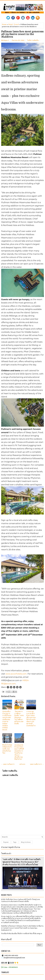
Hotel (10, 24)
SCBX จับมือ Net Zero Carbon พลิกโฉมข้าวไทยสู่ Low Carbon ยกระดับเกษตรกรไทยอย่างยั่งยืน (21, 900)
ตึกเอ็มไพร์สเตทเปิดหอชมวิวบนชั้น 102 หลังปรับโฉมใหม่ (7, 749)
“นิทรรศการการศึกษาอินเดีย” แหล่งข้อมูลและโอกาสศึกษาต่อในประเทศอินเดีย (19, 718)
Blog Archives (26, 842)
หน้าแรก (22, 764)
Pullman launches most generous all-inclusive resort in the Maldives (22, 34)
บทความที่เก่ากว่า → (37, 764)
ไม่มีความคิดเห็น (33, 40)
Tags (15, 842)
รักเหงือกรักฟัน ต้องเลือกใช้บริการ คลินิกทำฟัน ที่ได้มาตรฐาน (22, 934)
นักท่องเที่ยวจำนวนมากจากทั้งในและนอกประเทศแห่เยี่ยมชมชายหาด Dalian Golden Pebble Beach (7, 721)
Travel (16, 24)
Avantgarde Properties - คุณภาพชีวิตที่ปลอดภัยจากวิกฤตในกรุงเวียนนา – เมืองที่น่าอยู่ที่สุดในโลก (19, 752)
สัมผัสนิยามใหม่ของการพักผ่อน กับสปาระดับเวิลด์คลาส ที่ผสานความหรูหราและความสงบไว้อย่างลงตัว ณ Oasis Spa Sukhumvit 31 (22, 928)
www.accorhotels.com (16, 674)
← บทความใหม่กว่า (8, 764)
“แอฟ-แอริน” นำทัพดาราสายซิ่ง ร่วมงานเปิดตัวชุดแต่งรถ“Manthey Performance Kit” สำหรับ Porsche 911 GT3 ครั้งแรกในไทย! (22, 862)
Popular (6, 842)
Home (4, 24)
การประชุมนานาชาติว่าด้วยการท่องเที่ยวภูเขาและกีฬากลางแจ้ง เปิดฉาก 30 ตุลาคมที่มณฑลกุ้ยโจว (31, 719)
